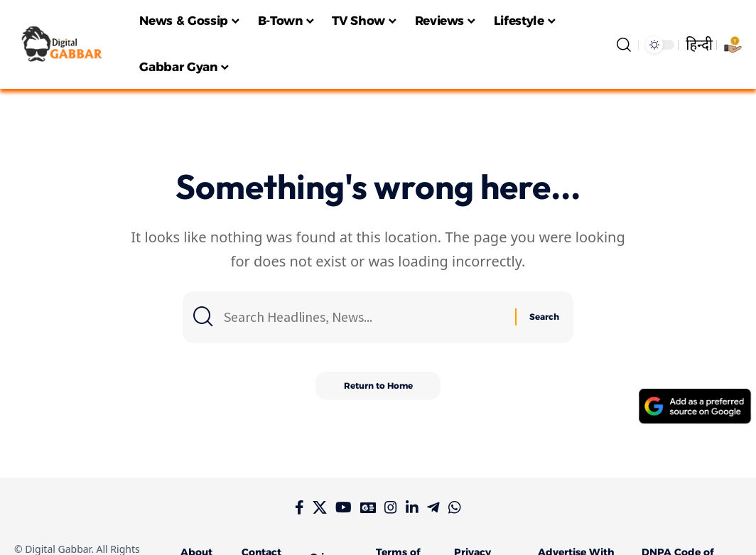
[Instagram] (391, 507)
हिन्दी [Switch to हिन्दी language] (699, 44)
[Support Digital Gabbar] (733, 44)
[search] (624, 45)
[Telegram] (433, 507)
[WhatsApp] (455, 507)
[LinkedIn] (412, 507)
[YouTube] (344, 507)
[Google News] (368, 507)
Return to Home (378, 386)
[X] (320, 507)
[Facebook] (299, 507)
